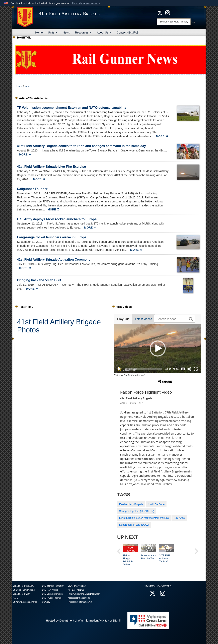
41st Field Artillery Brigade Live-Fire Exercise (51, 167)
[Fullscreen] (196, 369)
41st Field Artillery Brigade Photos (59, 326)
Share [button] (165, 381)
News (66, 33)
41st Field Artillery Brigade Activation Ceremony (54, 260)
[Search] (174, 22)
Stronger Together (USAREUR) (137, 511)
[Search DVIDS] (174, 319)
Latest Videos (144, 319)
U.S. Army (179, 518)
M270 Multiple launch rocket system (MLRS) (144, 518)
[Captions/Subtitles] (183, 369)
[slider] (143, 369)
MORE (162, 136)
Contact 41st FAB (128, 33)
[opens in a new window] (168, 12)
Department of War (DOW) (134, 525)
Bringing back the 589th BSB (39, 280)
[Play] (119, 369)
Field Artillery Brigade (131, 504)
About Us (104, 33)
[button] (87, 3)
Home (39, 33)
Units (53, 33)
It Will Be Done (156, 504)
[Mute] (189, 369)
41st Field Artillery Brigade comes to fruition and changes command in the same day (81, 146)
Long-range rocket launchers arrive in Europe (52, 237)
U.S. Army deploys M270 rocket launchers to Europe (57, 219)
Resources (83, 33)
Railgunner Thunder (32, 189)
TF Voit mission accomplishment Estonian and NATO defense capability (72, 108)
